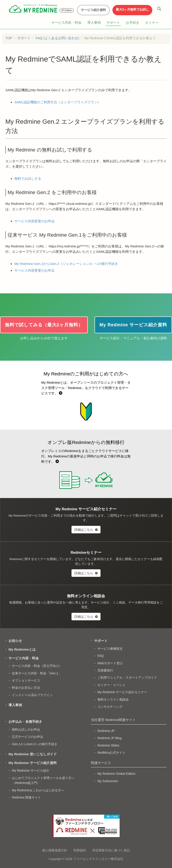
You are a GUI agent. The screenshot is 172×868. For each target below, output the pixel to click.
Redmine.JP (106, 731)
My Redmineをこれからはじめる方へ (38, 790)
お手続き (133, 23)
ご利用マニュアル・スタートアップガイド (127, 678)
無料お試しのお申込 (26, 729)
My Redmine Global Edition (116, 774)
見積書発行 (105, 670)
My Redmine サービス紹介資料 (33, 763)
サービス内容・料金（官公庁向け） (37, 666)
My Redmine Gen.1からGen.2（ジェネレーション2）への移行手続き (66, 264)
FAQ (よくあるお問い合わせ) (58, 38)
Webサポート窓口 (110, 663)
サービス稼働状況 (110, 649)
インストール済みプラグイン (32, 695)
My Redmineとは (22, 649)
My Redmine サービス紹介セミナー (122, 692)
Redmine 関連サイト (26, 797)
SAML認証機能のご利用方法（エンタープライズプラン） (58, 102)
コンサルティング (110, 707)
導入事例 (94, 23)
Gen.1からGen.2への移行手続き (34, 744)
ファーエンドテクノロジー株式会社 (98, 859)
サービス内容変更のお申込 (34, 221)
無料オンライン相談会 (113, 699)
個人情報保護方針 (55, 850)
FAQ (101, 656)
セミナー (152, 23)
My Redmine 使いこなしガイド (33, 754)
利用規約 (80, 850)
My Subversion (108, 781)
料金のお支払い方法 (26, 688)
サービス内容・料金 (66, 23)
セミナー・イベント (112, 685)
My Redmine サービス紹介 (30, 771)
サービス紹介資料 (93, 10)
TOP (9, 38)
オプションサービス (26, 680)
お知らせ (15, 641)
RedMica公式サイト (111, 753)
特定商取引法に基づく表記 (111, 850)
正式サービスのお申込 (28, 737)
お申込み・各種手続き (25, 722)
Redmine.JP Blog (110, 738)
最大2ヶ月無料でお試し (132, 9)
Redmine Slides (108, 745)
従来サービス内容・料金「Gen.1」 (37, 673)
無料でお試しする (28, 179)
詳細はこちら (86, 530)
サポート (113, 23)
